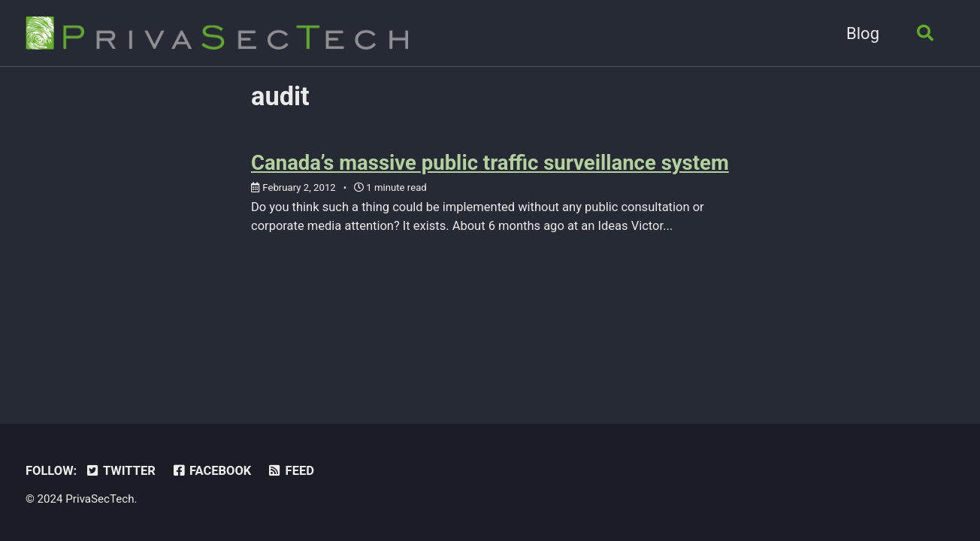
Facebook (211, 471)
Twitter (120, 471)
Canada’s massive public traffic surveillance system (490, 163)
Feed (290, 471)
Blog (863, 33)
